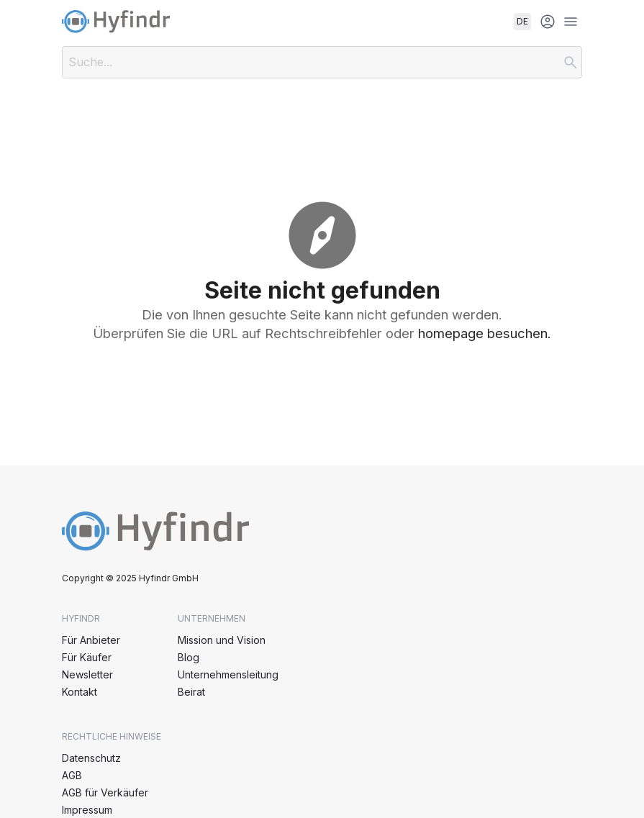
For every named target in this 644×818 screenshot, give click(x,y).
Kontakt (80, 692)
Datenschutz (91, 758)
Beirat (191, 692)
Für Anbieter (91, 640)
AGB (72, 775)
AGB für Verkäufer (105, 792)
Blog (189, 657)
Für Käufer (87, 657)
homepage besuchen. (485, 333)
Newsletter (87, 674)
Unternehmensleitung (228, 674)
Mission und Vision (222, 640)
